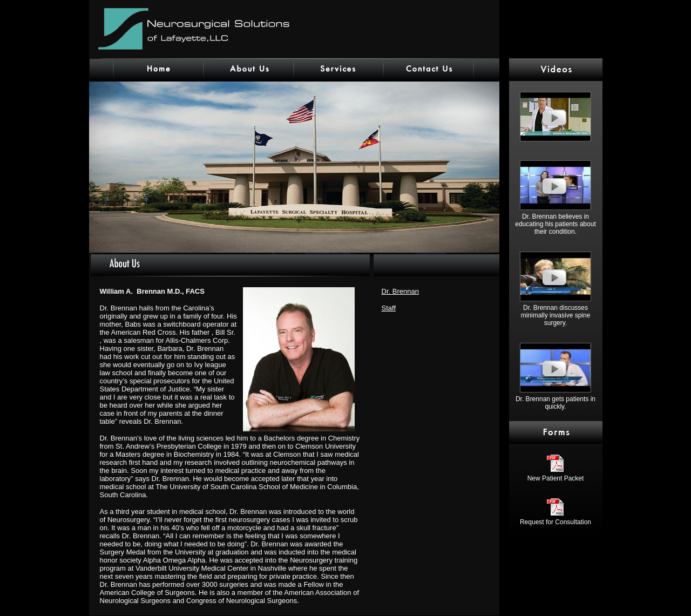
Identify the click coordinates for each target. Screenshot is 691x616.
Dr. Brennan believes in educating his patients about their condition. (555, 221)
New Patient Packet (556, 475)
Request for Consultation (555, 519)
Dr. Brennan (400, 291)
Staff (389, 308)
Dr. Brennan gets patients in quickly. (555, 400)
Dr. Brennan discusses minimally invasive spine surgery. (555, 312)
